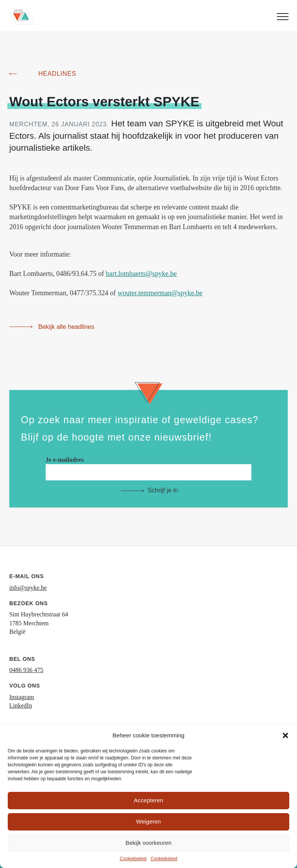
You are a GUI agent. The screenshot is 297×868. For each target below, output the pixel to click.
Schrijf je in (163, 490)
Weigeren (148, 821)
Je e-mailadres (149, 466)
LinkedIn (21, 705)
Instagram (22, 697)
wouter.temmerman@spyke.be (160, 293)
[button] (285, 735)
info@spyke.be (28, 588)
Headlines (57, 74)
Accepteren (148, 800)
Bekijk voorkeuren (148, 843)
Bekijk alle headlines (66, 327)
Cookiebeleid (133, 859)
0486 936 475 (26, 670)
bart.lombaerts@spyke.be (141, 274)
